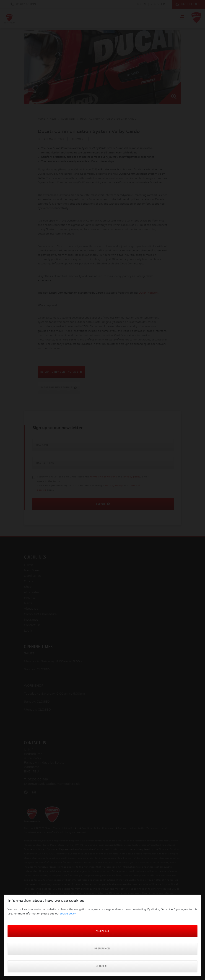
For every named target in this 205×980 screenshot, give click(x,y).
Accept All (103, 931)
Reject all (102, 966)
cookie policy (68, 914)
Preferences (102, 949)
